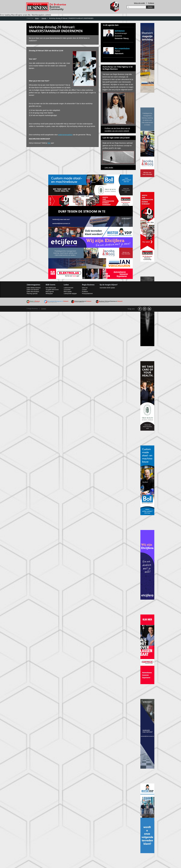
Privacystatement (87, 294)
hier (49, 143)
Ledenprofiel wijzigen (70, 294)
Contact (84, 290)
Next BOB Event (51, 288)
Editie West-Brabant (33, 292)
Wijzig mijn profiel (139, 3)
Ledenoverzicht (68, 288)
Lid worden (67, 290)
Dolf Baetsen (120, 31)
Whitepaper (49, 294)
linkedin (149, 309)
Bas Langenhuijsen (122, 48)
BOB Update (68, 292)
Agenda (44, 18)
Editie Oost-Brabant (33, 290)
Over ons (85, 288)
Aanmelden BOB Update (107, 288)
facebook (140, 309)
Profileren (151, 3)
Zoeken (150, 7)
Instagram (145, 309)
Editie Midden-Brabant (34, 288)
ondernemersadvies (65, 135)
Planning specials (32, 294)
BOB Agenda (50, 292)
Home (37, 18)
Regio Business (47, 7)
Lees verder (109, 167)
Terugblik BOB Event (52, 290)
